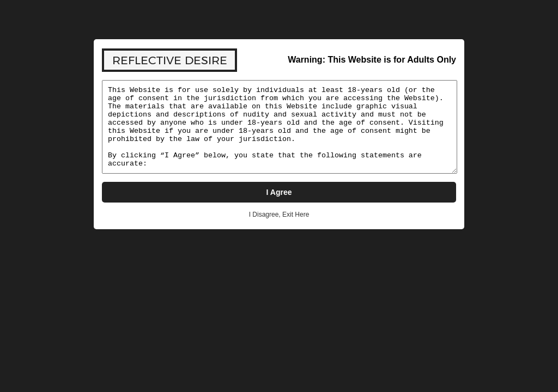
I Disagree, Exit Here (279, 215)
